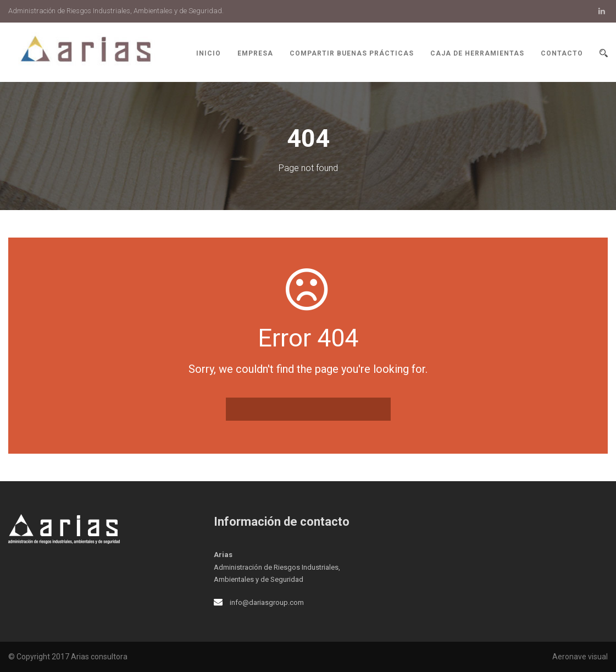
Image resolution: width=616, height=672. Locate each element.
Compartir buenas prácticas (352, 53)
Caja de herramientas (477, 53)
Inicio (209, 53)
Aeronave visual (580, 657)
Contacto (562, 53)
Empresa (255, 53)
